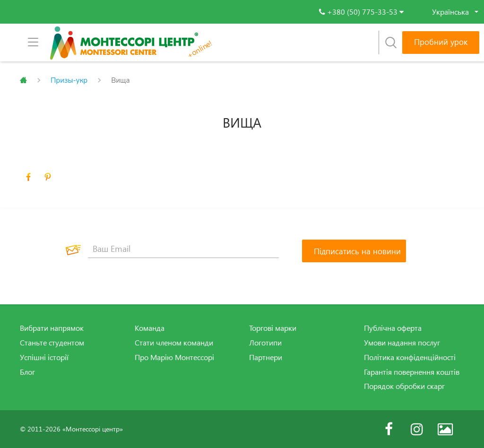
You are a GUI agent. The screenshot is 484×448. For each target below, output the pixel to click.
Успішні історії (44, 357)
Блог (27, 372)
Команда (150, 328)
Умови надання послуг (402, 343)
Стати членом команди (174, 343)
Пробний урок (441, 42)
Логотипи (265, 343)
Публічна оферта (393, 328)
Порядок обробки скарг (404, 386)
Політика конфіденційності (410, 357)
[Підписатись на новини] (354, 251)
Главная (23, 80)
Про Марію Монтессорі (174, 357)
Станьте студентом (52, 343)
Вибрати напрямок (52, 328)
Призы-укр (69, 80)
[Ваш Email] (183, 249)
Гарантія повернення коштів (412, 372)
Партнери (266, 357)
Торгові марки (273, 328)
